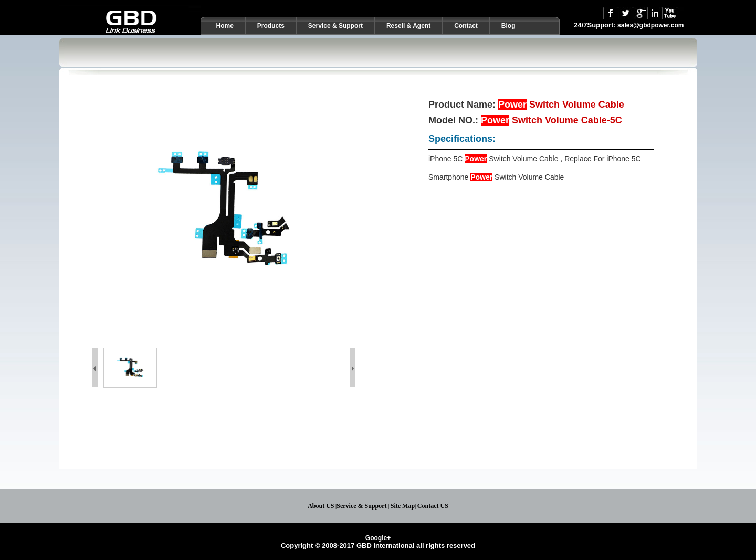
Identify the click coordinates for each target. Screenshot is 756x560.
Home (225, 26)
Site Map (403, 506)
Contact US (433, 506)
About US (321, 506)
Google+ (378, 538)
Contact (466, 26)
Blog (508, 26)
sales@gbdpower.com (650, 25)
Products (271, 26)
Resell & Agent (408, 26)
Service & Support (335, 26)
